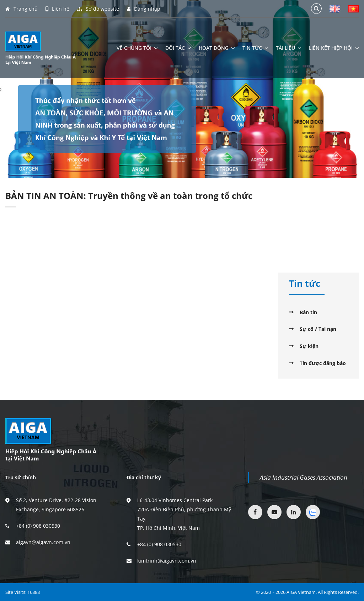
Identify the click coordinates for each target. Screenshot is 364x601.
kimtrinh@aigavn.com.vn (167, 561)
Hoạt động (217, 48)
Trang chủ (22, 9)
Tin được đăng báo (323, 363)
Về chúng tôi (137, 48)
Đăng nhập (144, 9)
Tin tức (255, 48)
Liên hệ (57, 9)
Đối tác (178, 48)
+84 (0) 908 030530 (38, 526)
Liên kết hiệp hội (334, 48)
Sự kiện (309, 346)
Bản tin (308, 312)
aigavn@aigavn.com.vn (43, 542)
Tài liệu (288, 48)
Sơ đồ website (98, 9)
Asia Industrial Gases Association (304, 477)
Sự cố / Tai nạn (318, 329)
